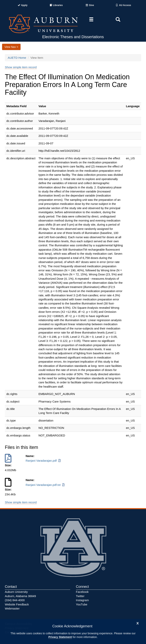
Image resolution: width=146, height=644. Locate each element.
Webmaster (12, 608)
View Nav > (11, 47)
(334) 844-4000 (15, 600)
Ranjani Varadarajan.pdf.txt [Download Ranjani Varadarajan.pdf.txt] (45, 485)
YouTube (82, 604)
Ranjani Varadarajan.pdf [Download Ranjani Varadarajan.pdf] (44, 461)
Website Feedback (17, 604)
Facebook (82, 592)
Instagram (82, 600)
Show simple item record (21, 67)
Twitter (80, 596)
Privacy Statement (60, 637)
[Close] (138, 623)
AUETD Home (17, 58)
